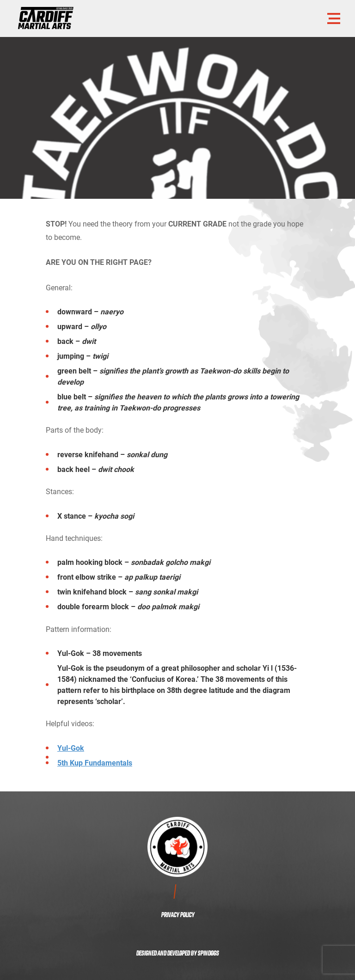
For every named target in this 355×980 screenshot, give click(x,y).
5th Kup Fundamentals (95, 763)
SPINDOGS (208, 954)
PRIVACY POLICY (178, 916)
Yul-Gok (71, 748)
